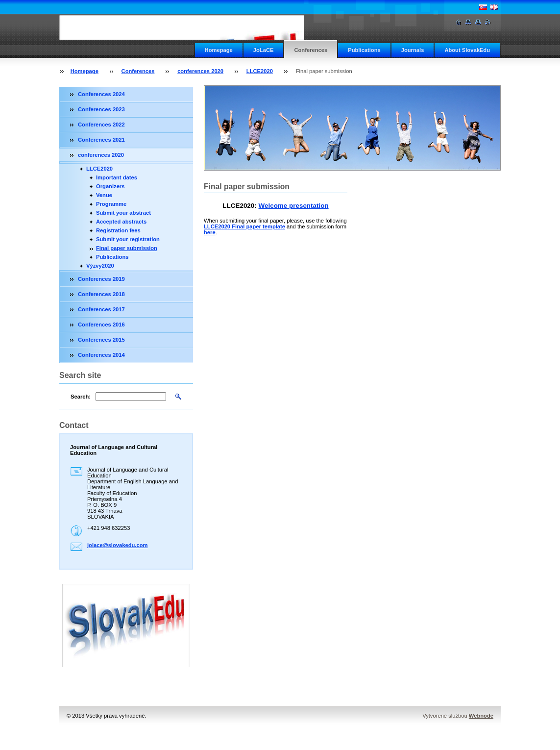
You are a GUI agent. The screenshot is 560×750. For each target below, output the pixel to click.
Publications (364, 50)
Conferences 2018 (101, 294)
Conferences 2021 (101, 140)
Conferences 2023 (101, 109)
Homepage (219, 50)
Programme (111, 204)
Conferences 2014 (101, 355)
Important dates (117, 177)
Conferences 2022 (101, 125)
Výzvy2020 (100, 266)
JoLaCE (264, 50)
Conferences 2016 (101, 325)
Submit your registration (128, 239)
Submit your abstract (123, 213)
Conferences (311, 50)
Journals (413, 50)
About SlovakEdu (467, 50)
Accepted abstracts (121, 222)
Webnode (481, 716)
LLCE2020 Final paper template (244, 226)
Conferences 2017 (101, 309)
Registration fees (118, 230)
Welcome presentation (294, 206)
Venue (104, 195)
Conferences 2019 (101, 279)
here (210, 232)
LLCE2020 (260, 71)
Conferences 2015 (101, 340)
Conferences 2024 (101, 94)
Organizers (110, 186)
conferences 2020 (200, 71)
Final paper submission (127, 248)
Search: (81, 397)
